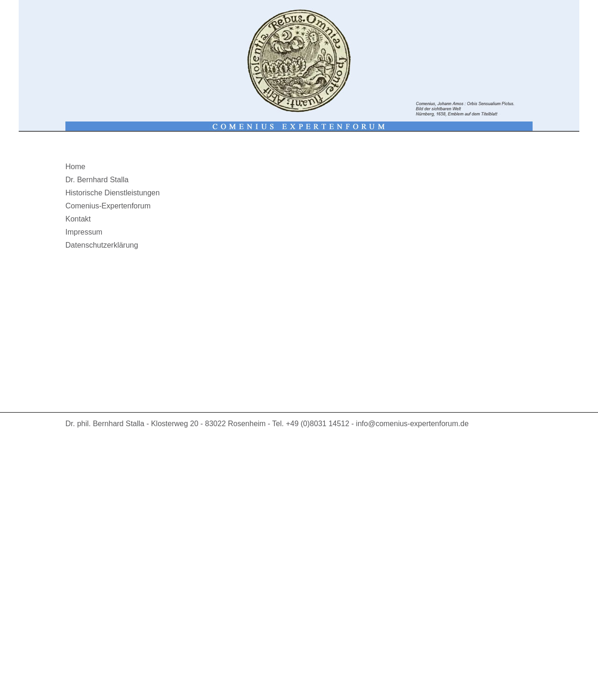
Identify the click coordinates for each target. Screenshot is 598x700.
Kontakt (78, 219)
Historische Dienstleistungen (113, 193)
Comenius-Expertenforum (108, 206)
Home (75, 167)
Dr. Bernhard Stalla (97, 180)
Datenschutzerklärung (102, 245)
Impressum (84, 232)
